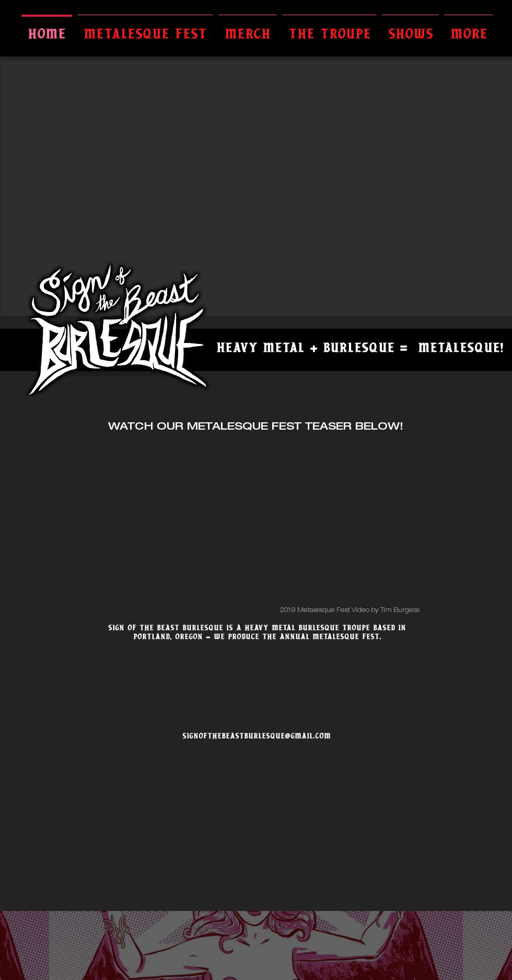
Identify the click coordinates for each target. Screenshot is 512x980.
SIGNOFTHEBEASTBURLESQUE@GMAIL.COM (257, 736)
